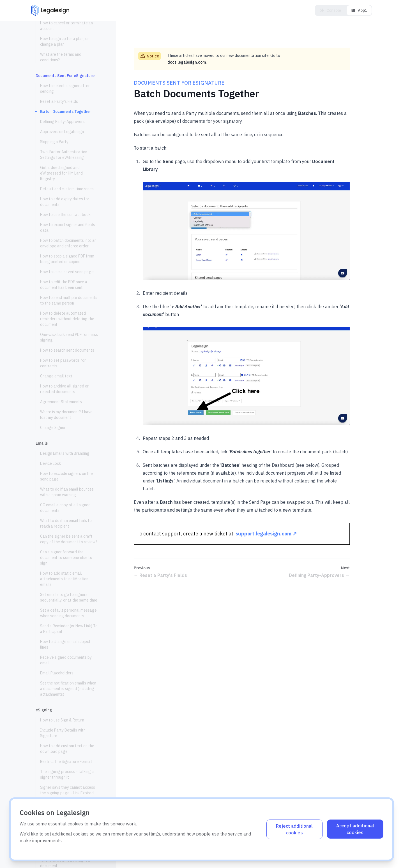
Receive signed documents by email (66, 660)
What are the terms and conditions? (61, 57)
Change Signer (53, 428)
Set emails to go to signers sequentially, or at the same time (69, 597)
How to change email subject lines (65, 644)
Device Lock (50, 463)
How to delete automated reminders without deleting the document (67, 319)
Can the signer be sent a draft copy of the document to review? (69, 539)
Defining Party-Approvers (62, 122)
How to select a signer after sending (65, 89)
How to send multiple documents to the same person (69, 300)
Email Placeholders (57, 673)
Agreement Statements (61, 402)
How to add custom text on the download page (67, 749)
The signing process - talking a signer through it (67, 774)
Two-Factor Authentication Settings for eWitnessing (64, 155)
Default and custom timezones (67, 189)
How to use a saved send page (67, 272)
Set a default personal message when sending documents (68, 613)
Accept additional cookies (355, 829)
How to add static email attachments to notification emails (64, 579)
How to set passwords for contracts (63, 363)
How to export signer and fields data (68, 228)
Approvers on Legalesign (62, 132)
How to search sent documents (67, 350)
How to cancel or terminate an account (66, 26)
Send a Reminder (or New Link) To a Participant (69, 629)
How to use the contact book (65, 215)
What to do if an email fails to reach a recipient (66, 523)
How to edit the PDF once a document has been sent (64, 285)
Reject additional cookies (294, 829)
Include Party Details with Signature (63, 733)
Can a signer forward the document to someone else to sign (66, 558)
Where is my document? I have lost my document (66, 415)
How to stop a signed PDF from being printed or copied (67, 259)
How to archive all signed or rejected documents (64, 389)
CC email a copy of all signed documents (65, 508)
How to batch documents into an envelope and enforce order (68, 243)
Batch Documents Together (66, 112)
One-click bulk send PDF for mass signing (69, 337)
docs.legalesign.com (187, 62)
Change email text (56, 376)
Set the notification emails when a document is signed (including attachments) (68, 689)
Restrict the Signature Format (66, 762)
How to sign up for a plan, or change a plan (65, 41)
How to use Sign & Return (62, 720)
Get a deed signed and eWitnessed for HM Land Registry (61, 173)
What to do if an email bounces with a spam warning (67, 492)
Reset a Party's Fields (59, 101)
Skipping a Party (54, 142)
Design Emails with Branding (65, 453)
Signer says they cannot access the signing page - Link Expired (68, 790)
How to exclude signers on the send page (66, 476)
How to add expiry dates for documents (65, 202)
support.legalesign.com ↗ (266, 534)
